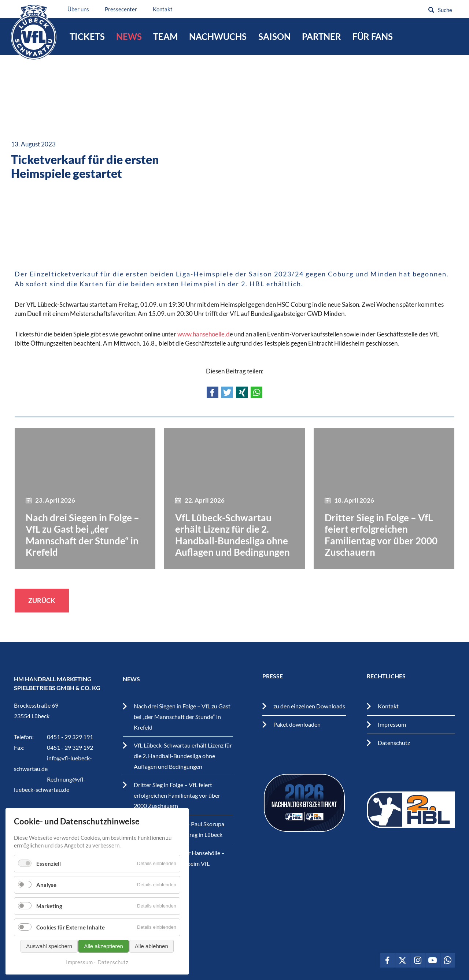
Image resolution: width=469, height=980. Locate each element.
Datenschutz (394, 743)
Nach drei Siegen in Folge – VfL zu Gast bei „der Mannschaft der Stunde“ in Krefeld (182, 717)
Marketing (49, 906)
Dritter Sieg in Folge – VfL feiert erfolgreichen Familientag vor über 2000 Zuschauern (177, 795)
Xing (242, 392)
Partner (322, 36)
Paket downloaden (297, 724)
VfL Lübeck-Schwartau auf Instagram (418, 960)
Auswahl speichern (49, 946)
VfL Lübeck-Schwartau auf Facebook (388, 960)
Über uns (79, 9)
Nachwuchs (218, 36)
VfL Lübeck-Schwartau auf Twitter (403, 960)
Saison (274, 36)
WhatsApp (256, 392)
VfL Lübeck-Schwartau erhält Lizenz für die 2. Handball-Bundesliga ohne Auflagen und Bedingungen (183, 756)
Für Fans (373, 36)
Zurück (42, 600)
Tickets (87, 36)
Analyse (46, 885)
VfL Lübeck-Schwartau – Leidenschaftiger (34, 32)
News (129, 36)
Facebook (213, 392)
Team (165, 36)
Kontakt (163, 9)
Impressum (392, 724)
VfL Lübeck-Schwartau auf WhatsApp (448, 960)
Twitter (227, 392)
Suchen (431, 10)
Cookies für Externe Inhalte (71, 927)
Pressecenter (121, 9)
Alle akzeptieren (104, 946)
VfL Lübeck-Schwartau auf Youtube (433, 960)
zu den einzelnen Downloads (309, 706)
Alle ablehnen (152, 946)
